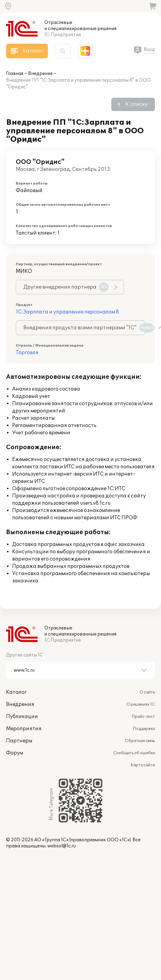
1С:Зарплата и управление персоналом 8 (67, 312)
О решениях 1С (141, 704)
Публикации (22, 717)
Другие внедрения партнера (66, 287)
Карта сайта (143, 765)
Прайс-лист (143, 717)
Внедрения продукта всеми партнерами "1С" (84, 328)
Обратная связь (140, 741)
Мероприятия (24, 729)
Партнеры (19, 741)
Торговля (27, 353)
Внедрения (40, 74)
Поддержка (144, 729)
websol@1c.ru (62, 846)
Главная (15, 74)
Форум (15, 753)
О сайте (147, 692)
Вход (149, 50)
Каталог (16, 692)
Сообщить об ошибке (134, 753)
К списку (137, 104)
